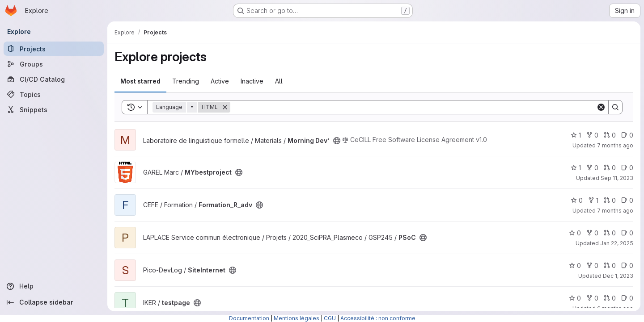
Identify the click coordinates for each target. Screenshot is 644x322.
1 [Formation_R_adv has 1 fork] (593, 200)
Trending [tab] (186, 81)
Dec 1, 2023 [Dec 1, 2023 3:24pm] (618, 276)
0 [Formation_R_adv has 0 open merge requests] (610, 200)
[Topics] (54, 94)
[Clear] (601, 107)
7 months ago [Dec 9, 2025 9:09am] (615, 211)
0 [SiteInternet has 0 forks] (592, 266)
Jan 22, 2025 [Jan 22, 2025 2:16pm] (617, 243)
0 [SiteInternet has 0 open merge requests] (610, 266)
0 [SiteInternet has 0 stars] (575, 266)
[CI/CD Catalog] (54, 79)
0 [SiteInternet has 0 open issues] (627, 266)
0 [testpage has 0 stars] (575, 298)
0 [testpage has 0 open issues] (627, 298)
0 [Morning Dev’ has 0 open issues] (627, 135)
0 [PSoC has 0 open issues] (627, 233)
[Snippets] (54, 109)
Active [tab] (220, 81)
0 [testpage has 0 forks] (592, 298)
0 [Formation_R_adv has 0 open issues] (627, 200)
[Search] (413, 107)
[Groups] (54, 64)
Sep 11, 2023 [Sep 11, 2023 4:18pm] (617, 178)
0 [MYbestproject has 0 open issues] (627, 168)
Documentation (249, 318)
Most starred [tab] (140, 81)
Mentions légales (297, 318)
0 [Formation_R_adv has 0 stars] (577, 200)
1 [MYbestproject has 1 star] (576, 168)
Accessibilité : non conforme (378, 318)
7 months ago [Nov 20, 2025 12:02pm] (615, 145)
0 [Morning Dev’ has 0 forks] (592, 135)
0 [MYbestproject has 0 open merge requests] (610, 168)
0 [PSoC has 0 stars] (575, 233)
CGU (330, 318)
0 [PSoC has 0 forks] (592, 233)
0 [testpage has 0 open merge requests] (610, 298)
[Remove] (225, 107)
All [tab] (279, 81)
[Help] (54, 286)
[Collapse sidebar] (54, 302)
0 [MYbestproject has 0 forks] (592, 168)
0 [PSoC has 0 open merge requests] (610, 233)
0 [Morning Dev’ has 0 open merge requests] (610, 135)
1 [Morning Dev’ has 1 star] (576, 135)
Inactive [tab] (252, 81)
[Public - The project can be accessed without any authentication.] (337, 141)
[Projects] (54, 49)
